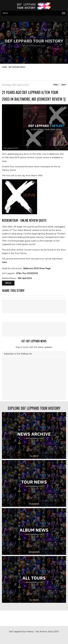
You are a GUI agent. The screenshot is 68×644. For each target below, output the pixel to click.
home (4, 67)
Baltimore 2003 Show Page (37, 268)
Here (4, 262)
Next (64, 85)
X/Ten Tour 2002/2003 (27, 273)
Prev (56, 85)
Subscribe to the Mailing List (18, 354)
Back (8, 283)
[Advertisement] (44, 73)
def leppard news (17, 67)
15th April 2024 (25, 278)
